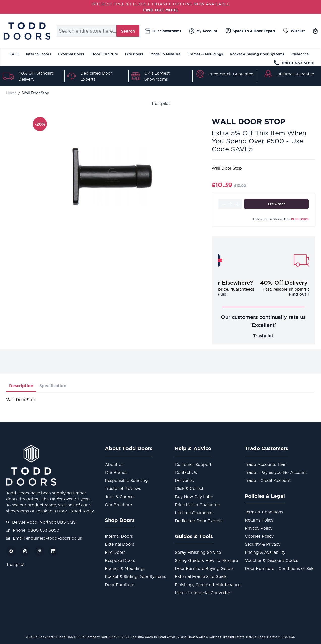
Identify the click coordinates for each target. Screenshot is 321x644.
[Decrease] (223, 204)
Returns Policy (259, 520)
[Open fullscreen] (112, 177)
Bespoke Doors (120, 560)
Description (21, 386)
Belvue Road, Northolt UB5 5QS (41, 522)
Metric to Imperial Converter (202, 593)
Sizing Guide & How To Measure (206, 560)
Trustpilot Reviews (123, 488)
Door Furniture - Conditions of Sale (280, 568)
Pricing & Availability (265, 552)
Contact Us (186, 472)
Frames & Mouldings (205, 54)
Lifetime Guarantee (295, 74)
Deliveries (184, 480)
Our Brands (116, 472)
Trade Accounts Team (266, 464)
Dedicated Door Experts (199, 521)
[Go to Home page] (27, 31)
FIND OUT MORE (161, 10)
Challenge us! (263, 294)
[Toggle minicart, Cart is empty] (315, 31)
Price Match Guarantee (231, 74)
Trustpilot (160, 103)
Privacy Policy (259, 528)
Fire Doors (134, 54)
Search (128, 31)
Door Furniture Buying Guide (204, 568)
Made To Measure (165, 54)
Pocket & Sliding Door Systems (257, 54)
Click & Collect (189, 488)
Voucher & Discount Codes (271, 560)
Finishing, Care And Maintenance (208, 585)
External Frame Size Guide (201, 576)
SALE (14, 54)
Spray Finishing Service (198, 552)
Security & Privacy (263, 544)
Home (11, 93)
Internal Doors (39, 54)
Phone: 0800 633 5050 (33, 530)
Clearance (300, 54)
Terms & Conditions (264, 512)
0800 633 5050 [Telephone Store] (294, 63)
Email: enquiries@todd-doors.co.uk (44, 538)
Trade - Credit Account (268, 480)
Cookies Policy (259, 536)
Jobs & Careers (120, 497)
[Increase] (237, 204)
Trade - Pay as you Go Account (276, 472)
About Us (114, 464)
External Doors (71, 54)
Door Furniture (105, 54)
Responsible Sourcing (126, 480)
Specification (53, 386)
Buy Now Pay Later (194, 497)
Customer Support (193, 464)
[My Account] (203, 31)
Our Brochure (118, 505)
